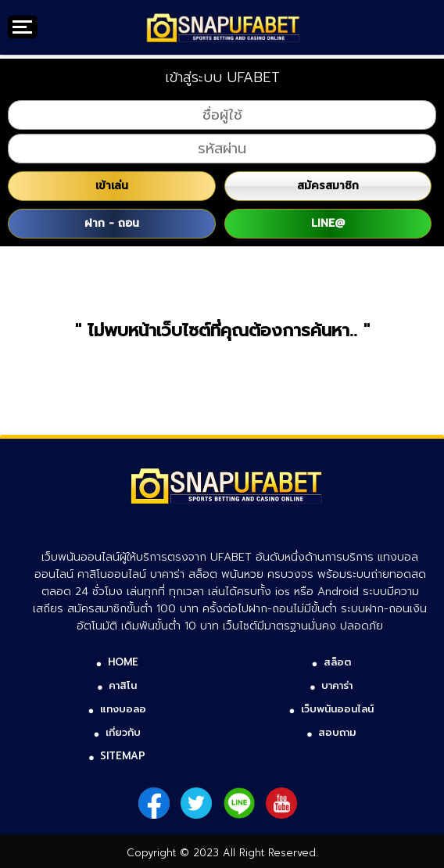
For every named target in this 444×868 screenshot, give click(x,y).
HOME (123, 662)
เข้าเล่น (112, 186)
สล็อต (337, 662)
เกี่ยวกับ (123, 732)
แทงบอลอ (123, 709)
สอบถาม (337, 732)
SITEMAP (123, 756)
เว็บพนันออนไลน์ (337, 709)
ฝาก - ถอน (112, 223)
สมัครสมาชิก (328, 186)
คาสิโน (123, 685)
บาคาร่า (337, 685)
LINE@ (328, 223)
